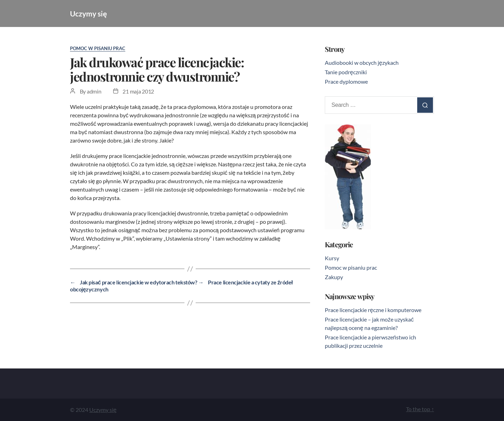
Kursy (332, 258)
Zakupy (334, 277)
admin (94, 91)
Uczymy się (89, 13)
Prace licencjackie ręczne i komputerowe (373, 310)
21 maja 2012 (138, 91)
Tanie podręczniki (346, 72)
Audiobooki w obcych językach (362, 63)
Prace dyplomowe (346, 81)
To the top (420, 409)
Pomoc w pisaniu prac (98, 48)
